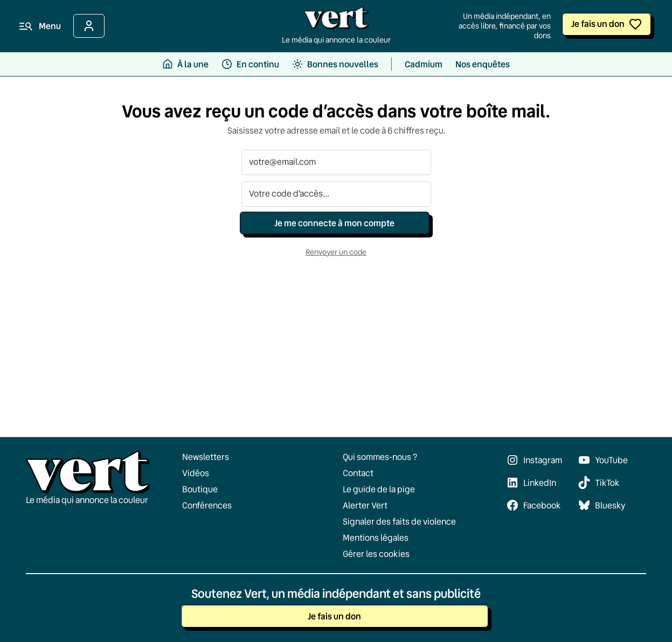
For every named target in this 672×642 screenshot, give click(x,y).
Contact (358, 473)
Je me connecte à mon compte (334, 223)
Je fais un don (598, 23)
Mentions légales (376, 538)
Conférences (207, 505)
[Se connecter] (89, 26)
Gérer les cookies (376, 554)
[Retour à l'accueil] (336, 20)
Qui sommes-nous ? (380, 457)
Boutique (200, 489)
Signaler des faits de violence (399, 521)
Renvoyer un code (336, 252)
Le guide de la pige (379, 489)
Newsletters (206, 457)
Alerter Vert (365, 505)
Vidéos (196, 473)
